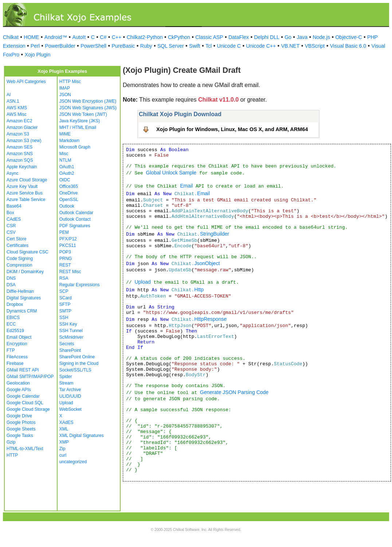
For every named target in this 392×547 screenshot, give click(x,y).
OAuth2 (67, 173)
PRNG (66, 259)
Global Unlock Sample (171, 173)
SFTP (65, 304)
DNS (11, 278)
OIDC (65, 180)
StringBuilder (215, 234)
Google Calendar (23, 396)
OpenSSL (69, 200)
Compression (19, 265)
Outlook (67, 206)
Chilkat (11, 37)
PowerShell (93, 46)
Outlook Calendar (76, 213)
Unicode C (229, 46)
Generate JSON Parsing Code (234, 392)
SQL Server (171, 46)
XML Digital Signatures (82, 436)
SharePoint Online (77, 357)
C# (103, 37)
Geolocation (18, 383)
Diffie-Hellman (20, 291)
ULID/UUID (70, 396)
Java (302, 37)
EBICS (13, 318)
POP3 (65, 252)
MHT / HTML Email (78, 127)
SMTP (65, 311)
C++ (117, 37)
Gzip (11, 442)
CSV (11, 232)
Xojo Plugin (38, 55)
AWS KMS (17, 108)
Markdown (69, 141)
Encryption (17, 344)
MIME (65, 134)
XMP (64, 442)
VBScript (315, 46)
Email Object (19, 337)
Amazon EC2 (19, 121)
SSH (64, 318)
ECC (11, 324)
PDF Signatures (75, 226)
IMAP (65, 88)
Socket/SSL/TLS (75, 370)
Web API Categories (26, 82)
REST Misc (70, 272)
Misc (64, 154)
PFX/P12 (68, 239)
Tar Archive (70, 390)
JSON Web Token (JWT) (83, 114)
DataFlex (239, 37)
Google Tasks (20, 436)
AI (9, 95)
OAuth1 (67, 167)
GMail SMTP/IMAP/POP (30, 377)
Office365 (69, 186)
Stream (66, 383)
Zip (62, 449)
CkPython (179, 37)
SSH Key (68, 324)
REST (65, 265)
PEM (64, 232)
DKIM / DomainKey (25, 272)
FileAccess (17, 357)
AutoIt (79, 37)
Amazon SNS (20, 154)
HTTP (12, 455)
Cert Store (17, 239)
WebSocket (70, 409)
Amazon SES (19, 147)
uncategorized (73, 462)
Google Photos (21, 422)
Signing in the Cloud (79, 363)
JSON (65, 95)
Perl (35, 46)
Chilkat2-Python (145, 37)
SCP (64, 291)
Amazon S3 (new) (24, 141)
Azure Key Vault (22, 186)
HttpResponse (210, 319)
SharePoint (70, 350)
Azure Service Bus (25, 193)
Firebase (15, 363)
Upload (66, 403)
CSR (11, 226)
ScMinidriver (71, 337)
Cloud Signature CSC (28, 252)
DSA (11, 285)
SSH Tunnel (71, 331)
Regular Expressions (80, 285)
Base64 (14, 206)
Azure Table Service (26, 200)
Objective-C (348, 37)
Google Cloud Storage (28, 409)
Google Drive (19, 416)
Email (186, 186)
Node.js (322, 37)
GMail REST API (23, 370)
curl (63, 455)
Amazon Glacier (22, 127)
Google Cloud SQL (25, 403)
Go (288, 37)
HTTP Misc (70, 82)
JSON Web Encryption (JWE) (88, 101)
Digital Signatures (24, 298)
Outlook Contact (75, 219)
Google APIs (19, 390)
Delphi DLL (266, 37)
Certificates (17, 245)
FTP (11, 350)
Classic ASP (209, 37)
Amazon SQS (20, 160)
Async (13, 173)
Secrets (67, 344)
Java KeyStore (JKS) (80, 121)
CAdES (14, 219)
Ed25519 (15, 331)
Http (199, 290)
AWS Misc (17, 114)
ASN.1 (13, 101)
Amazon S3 (18, 134)
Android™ (56, 37)
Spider (66, 377)
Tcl (209, 46)
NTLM (65, 160)
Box (10, 213)
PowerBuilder (60, 46)
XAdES (66, 422)
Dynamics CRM (22, 311)
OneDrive (69, 193)
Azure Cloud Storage (27, 180)
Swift (195, 46)
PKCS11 (68, 245)
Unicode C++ (261, 46)
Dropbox (15, 304)
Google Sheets (21, 429)
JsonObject (207, 263)
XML (64, 429)
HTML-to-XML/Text (25, 449)
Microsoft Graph (75, 147)
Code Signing (20, 259)
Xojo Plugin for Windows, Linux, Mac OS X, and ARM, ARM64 (232, 129)
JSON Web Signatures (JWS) (88, 108)
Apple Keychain (22, 167)
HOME (31, 37)
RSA (64, 278)
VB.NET (291, 46)
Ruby (146, 46)
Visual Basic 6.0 (348, 46)
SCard (66, 298)
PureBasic (123, 46)
